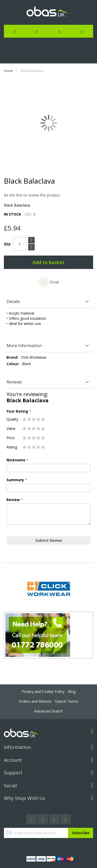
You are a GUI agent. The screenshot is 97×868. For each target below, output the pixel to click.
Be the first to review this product (32, 195)
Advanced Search (48, 711)
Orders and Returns (35, 701)
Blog (72, 691)
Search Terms (66, 701)
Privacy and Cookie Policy (43, 691)
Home (8, 71)
